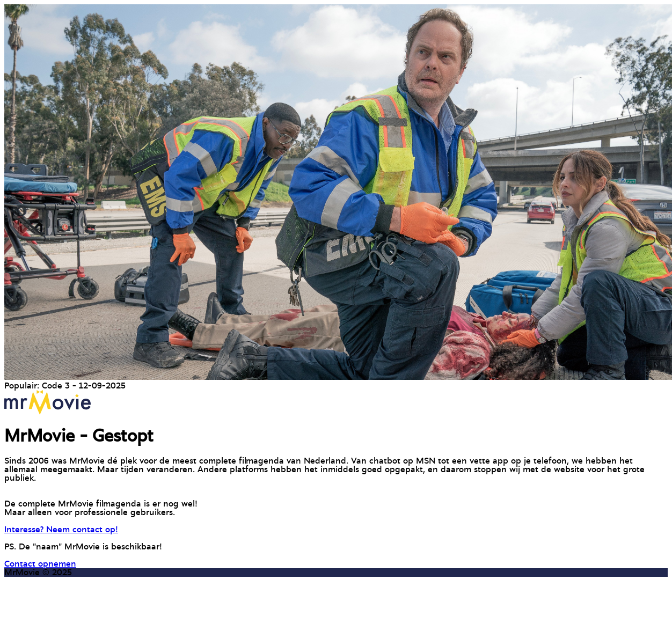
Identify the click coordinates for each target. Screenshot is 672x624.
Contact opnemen (40, 564)
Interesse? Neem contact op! (61, 530)
